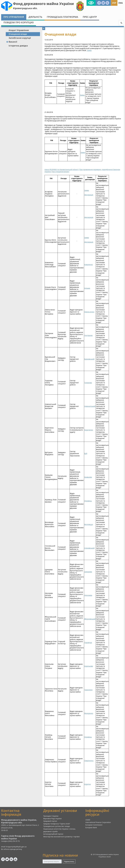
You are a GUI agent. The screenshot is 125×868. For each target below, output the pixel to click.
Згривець (88, 501)
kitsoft (109, 857)
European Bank (91, 828)
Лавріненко (89, 761)
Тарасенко (88, 690)
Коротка (88, 784)
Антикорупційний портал (53, 834)
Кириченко (89, 430)
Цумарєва (88, 572)
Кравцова (88, 477)
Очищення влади (18, 34)
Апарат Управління (19, 30)
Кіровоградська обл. (25, 8)
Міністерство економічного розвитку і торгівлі (61, 837)
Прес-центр (90, 17)
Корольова (89, 666)
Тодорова (88, 383)
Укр (114, 3)
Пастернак (88, 335)
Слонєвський (89, 548)
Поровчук (88, 643)
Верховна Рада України (52, 819)
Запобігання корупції (20, 38)
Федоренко (89, 713)
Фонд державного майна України (43, 4)
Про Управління (14, 17)
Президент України (51, 816)
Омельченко (89, 312)
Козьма (87, 288)
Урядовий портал (50, 821)
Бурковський (89, 359)
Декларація (89, 195)
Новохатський (90, 406)
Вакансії (12, 42)
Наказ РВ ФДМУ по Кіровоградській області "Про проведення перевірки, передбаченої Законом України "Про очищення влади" (82, 171)
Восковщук (89, 524)
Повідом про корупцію (19, 22)
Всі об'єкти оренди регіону (12, 849)
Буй (86, 453)
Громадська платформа (62, 17)
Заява (89, 50)
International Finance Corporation (98, 822)
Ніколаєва (88, 595)
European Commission (94, 825)
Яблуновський (90, 619)
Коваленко (89, 265)
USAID (88, 820)
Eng (121, 3)
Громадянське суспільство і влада (57, 826)
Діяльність (35, 17)
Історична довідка (18, 46)
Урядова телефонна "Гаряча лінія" (57, 824)
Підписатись (69, 861)
